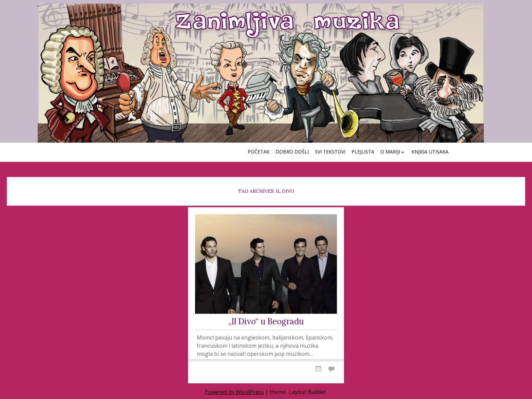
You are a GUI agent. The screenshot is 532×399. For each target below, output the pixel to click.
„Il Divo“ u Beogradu (266, 322)
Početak (259, 152)
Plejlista (363, 152)
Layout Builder (307, 392)
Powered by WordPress (234, 392)
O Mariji (390, 152)
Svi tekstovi (330, 152)
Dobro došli (292, 152)
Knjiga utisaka (430, 152)
